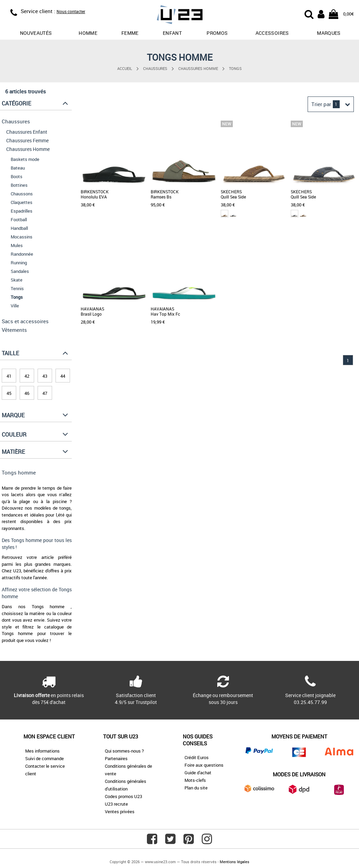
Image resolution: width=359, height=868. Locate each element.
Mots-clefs (195, 780)
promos (217, 33)
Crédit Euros (197, 757)
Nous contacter (71, 11)
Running (19, 263)
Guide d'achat (198, 773)
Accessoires (272, 33)
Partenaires (116, 758)
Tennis (17, 288)
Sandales (20, 271)
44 (63, 376)
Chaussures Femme (27, 140)
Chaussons (22, 194)
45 (9, 393)
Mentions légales (235, 862)
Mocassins (22, 237)
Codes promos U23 (123, 796)
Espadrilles (22, 211)
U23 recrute (116, 804)
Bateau (18, 168)
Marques (329, 33)
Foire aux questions (204, 765)
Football (19, 219)
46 (27, 393)
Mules (17, 245)
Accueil (125, 68)
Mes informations (42, 751)
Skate (17, 280)
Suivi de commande (44, 758)
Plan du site (196, 788)
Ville (15, 306)
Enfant (172, 33)
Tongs (235, 68)
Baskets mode (25, 159)
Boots (17, 176)
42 (27, 376)
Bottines (19, 185)
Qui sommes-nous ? (124, 751)
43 (45, 376)
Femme (130, 33)
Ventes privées (120, 811)
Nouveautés (36, 33)
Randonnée (22, 254)
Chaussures (155, 68)
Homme (88, 33)
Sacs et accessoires (25, 321)
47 (45, 393)
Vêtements (14, 330)
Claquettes (22, 202)
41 (9, 376)
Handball (19, 228)
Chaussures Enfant (27, 132)
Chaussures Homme (198, 68)
